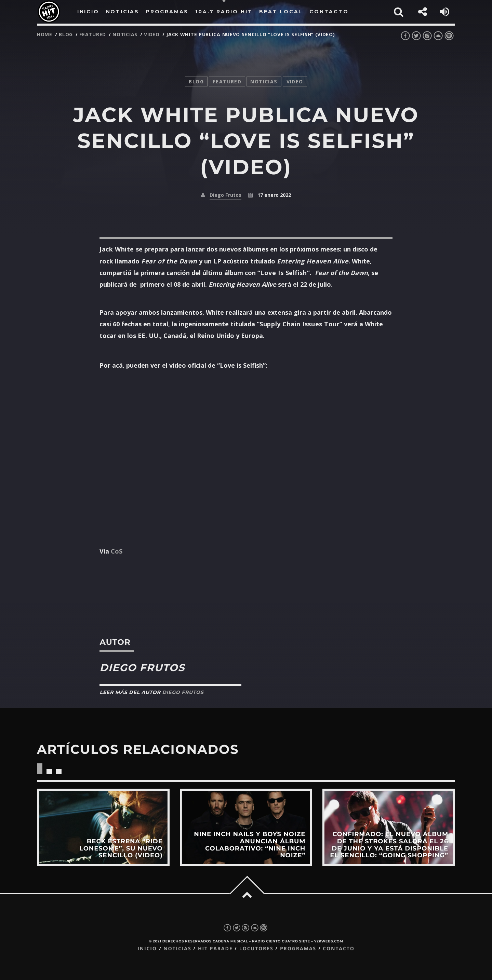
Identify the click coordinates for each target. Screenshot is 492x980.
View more (103, 827)
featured (93, 34)
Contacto (339, 949)
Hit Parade (215, 949)
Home (45, 34)
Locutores (256, 949)
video (152, 34)
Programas (298, 949)
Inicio (147, 949)
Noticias (177, 949)
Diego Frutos (225, 195)
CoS (117, 551)
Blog (66, 34)
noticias (125, 34)
